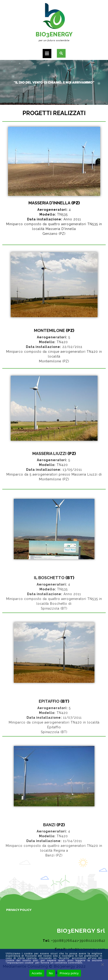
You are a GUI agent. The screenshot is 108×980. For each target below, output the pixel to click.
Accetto (37, 973)
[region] (54, 82)
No (51, 973)
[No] (102, 964)
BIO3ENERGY (54, 34)
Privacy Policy (19, 910)
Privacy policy (69, 973)
